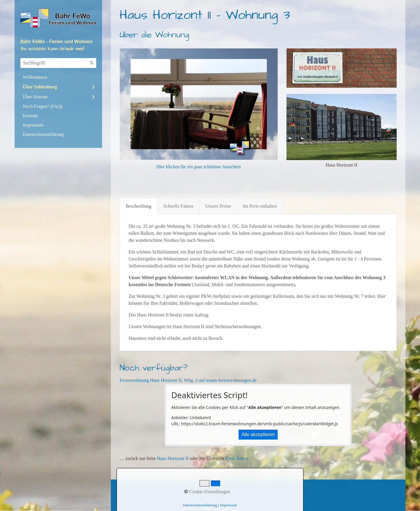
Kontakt (30, 116)
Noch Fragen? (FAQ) (43, 106)
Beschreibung (139, 206)
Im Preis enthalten (260, 206)
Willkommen (35, 77)
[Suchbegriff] (58, 63)
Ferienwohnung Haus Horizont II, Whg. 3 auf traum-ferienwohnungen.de (188, 380)
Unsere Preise (218, 206)
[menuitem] (58, 77)
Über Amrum (35, 97)
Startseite (128, 492)
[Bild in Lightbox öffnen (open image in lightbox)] (342, 68)
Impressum (33, 125)
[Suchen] (92, 63)
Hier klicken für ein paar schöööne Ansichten (199, 167)
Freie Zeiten (237, 458)
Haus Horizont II (173, 458)
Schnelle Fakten (178, 206)
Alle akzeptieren (258, 434)
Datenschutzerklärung (43, 134)
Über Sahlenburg (40, 87)
